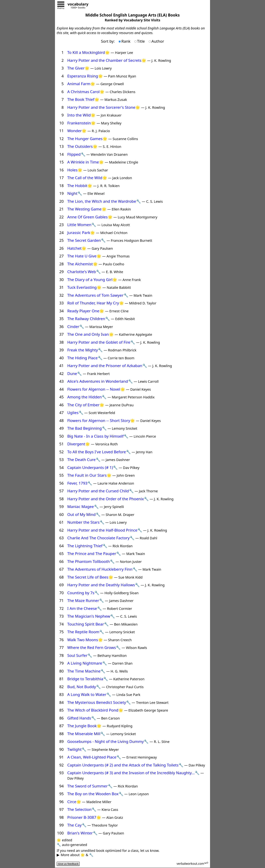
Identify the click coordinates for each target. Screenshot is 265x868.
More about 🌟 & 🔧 (77, 855)
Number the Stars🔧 (86, 522)
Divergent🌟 (79, 444)
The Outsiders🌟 (82, 146)
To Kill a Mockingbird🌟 (88, 52)
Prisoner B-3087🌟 (84, 817)
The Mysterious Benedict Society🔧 (99, 702)
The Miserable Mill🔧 (86, 734)
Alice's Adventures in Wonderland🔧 (100, 381)
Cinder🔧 (76, 327)
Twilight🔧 (77, 749)
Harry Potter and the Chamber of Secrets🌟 (107, 60)
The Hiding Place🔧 (85, 358)
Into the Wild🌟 (81, 115)
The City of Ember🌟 (86, 405)
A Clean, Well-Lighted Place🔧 (94, 757)
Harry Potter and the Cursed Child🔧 (100, 491)
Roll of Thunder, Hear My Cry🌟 (95, 303)
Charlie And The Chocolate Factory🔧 (101, 538)
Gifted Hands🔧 (81, 718)
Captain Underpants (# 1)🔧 (92, 467)
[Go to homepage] (77, 5)
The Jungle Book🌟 (84, 726)
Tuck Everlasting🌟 (84, 287)
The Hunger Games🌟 (87, 139)
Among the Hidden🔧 (87, 397)
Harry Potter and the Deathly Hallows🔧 (103, 585)
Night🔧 (75, 193)
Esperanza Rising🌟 (85, 76)
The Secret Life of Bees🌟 (90, 577)
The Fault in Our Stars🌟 (89, 475)
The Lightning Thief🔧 (87, 546)
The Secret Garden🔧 (86, 240)
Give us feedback (69, 864)
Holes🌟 (75, 170)
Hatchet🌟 (77, 248)
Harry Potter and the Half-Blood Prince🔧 (105, 530)
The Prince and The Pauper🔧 (94, 554)
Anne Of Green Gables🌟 (90, 217)
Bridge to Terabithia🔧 (88, 679)
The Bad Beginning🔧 (87, 428)
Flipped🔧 (76, 154)
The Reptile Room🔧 (86, 632)
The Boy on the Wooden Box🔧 (95, 794)
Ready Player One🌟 (86, 311)
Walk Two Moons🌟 (85, 640)
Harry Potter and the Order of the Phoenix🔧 (108, 499)
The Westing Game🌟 (87, 209)
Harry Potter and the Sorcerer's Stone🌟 (104, 107)
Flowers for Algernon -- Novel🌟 (96, 389)
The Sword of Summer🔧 (90, 786)
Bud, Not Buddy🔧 (84, 687)
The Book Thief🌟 (83, 99)
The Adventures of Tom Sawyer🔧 (98, 295)
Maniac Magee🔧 (83, 507)
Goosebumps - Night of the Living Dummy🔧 (108, 741)
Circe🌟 (74, 802)
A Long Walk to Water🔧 (89, 694)
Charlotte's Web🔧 (84, 272)
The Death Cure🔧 (84, 460)
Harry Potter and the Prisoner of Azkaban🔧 (107, 366)
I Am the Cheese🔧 (84, 608)
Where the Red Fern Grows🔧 (94, 647)
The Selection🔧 (82, 809)
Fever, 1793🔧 (80, 483)
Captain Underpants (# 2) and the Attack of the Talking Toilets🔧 (125, 765)
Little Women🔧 (82, 225)
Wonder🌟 (77, 131)
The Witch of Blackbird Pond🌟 (95, 710)
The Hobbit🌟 (80, 186)
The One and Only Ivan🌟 (90, 334)
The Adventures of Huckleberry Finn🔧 (102, 569)
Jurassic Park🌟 (81, 233)
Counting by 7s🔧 (83, 593)
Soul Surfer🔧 (80, 655)
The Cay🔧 (77, 825)
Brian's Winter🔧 (82, 833)
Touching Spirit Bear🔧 (88, 624)
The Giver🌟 (78, 68)
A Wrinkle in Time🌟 (85, 162)
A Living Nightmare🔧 (87, 663)
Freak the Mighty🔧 (85, 350)
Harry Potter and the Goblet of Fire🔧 (101, 342)
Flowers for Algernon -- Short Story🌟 (101, 420)
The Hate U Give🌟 (84, 256)
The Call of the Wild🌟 (87, 178)
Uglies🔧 (75, 413)
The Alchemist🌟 (82, 264)
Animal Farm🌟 (81, 84)
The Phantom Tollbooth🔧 (91, 561)
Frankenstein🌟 (81, 123)
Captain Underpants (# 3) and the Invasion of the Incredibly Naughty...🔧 (133, 773)
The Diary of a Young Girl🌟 (92, 280)
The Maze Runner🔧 (86, 600)
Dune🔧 (75, 374)
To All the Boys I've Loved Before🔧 (99, 452)
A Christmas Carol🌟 (86, 92)
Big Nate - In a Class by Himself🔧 (98, 436)
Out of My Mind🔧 (84, 514)
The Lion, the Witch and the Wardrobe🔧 (104, 201)
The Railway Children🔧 (89, 319)
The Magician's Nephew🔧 (91, 616)
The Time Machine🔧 (86, 671)
